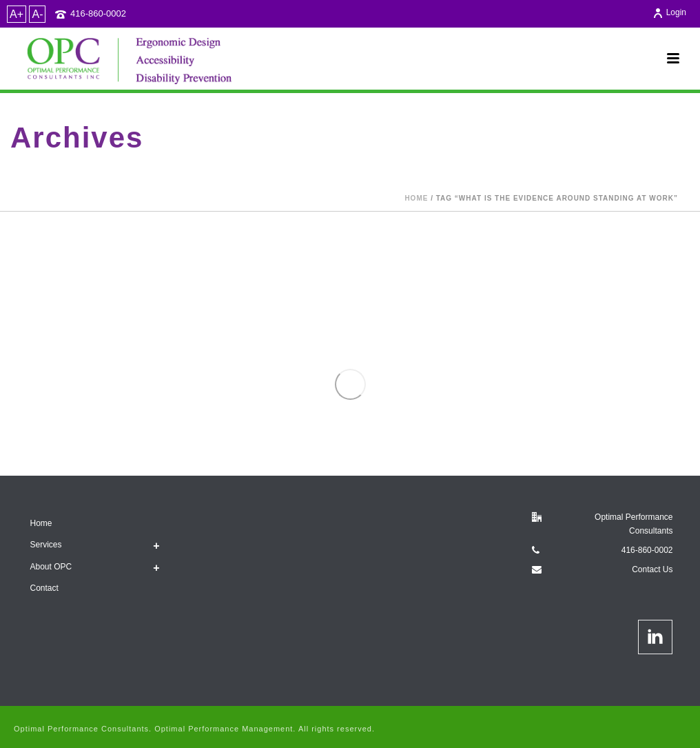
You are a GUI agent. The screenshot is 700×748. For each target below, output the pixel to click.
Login (669, 12)
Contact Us (652, 569)
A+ (17, 14)
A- (37, 14)
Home (416, 198)
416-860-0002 (98, 13)
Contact (44, 588)
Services (46, 545)
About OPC (51, 567)
